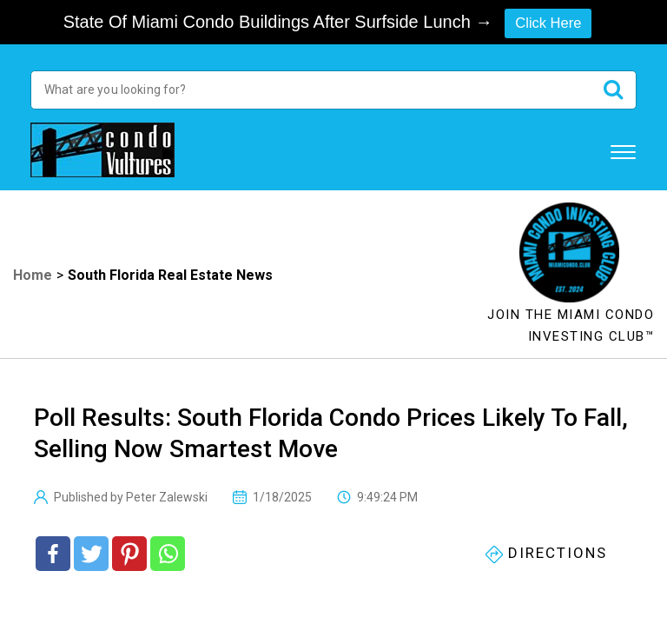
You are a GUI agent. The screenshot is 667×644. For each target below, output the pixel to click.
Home (33, 277)
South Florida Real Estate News (170, 277)
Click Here (548, 23)
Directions (546, 555)
